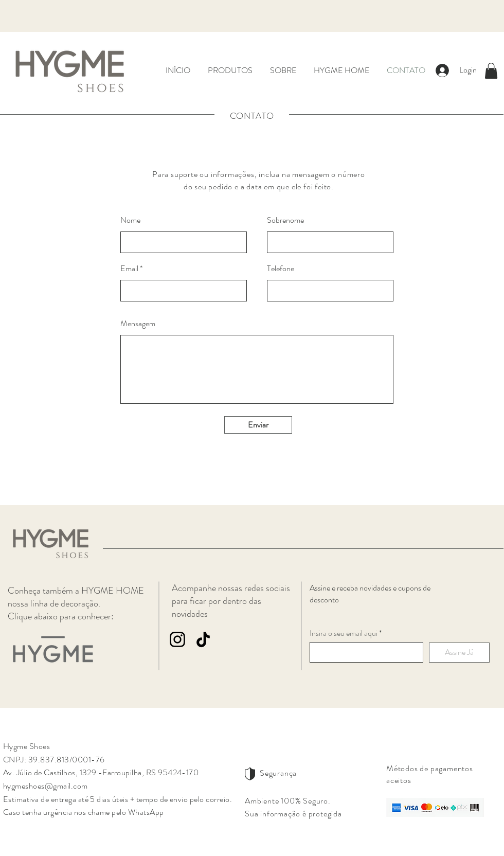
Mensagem (138, 324)
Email (129, 269)
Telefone (281, 269)
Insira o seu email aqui (344, 633)
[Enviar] (258, 425)
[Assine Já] (459, 653)
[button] (491, 71)
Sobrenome (285, 220)
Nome (130, 220)
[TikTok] (203, 639)
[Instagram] (177, 639)
